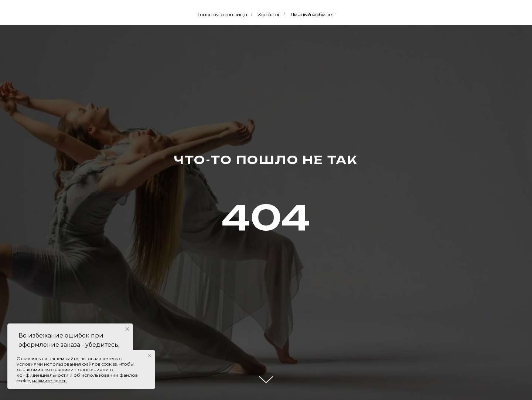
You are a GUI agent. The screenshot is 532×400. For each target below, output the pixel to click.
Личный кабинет (312, 15)
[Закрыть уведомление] (127, 329)
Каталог (269, 15)
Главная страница (222, 15)
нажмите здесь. (50, 381)
